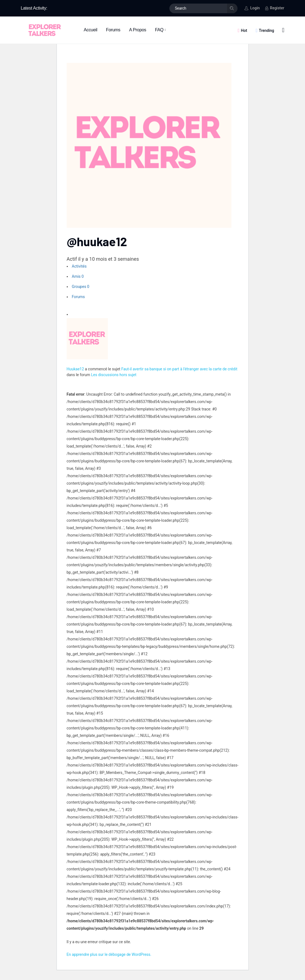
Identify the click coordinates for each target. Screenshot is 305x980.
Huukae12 (75, 369)
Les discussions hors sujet (114, 375)
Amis (78, 276)
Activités (79, 266)
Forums (79, 297)
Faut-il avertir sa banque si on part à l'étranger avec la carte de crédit (179, 369)
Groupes (81, 287)
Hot (244, 30)
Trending (266, 30)
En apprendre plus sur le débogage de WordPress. (109, 954)
